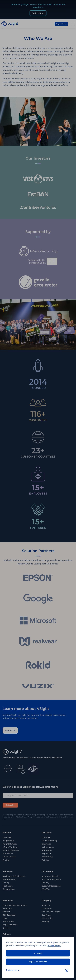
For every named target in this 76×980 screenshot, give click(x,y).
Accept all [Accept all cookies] (38, 953)
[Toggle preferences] (13, 970)
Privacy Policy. (54, 946)
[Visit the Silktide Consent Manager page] (67, 970)
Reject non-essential (38, 962)
